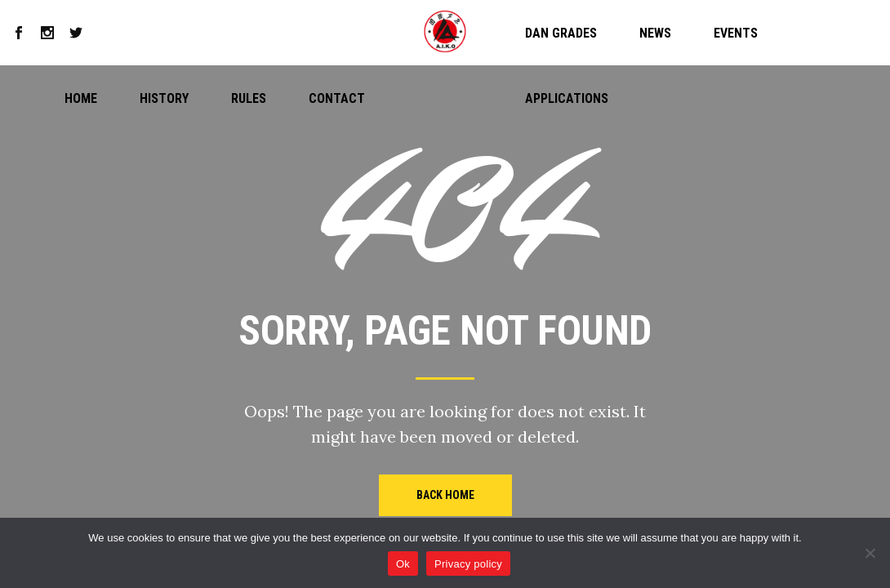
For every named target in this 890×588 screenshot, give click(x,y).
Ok (403, 564)
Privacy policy (468, 564)
